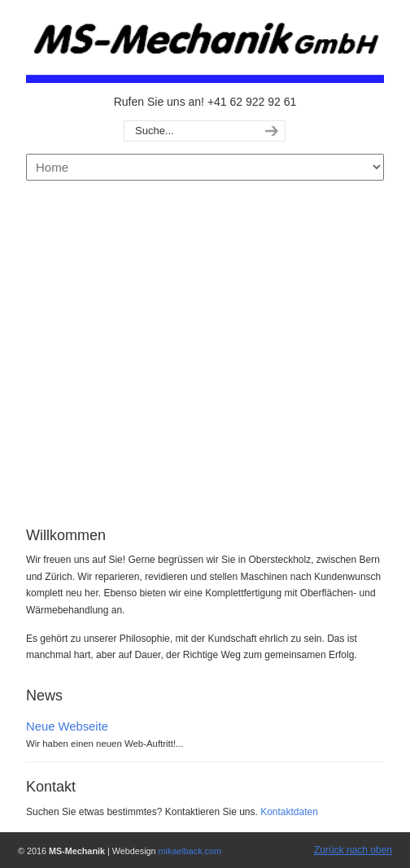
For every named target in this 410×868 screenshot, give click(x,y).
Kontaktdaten (289, 812)
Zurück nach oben (353, 850)
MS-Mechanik (205, 46)
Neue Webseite (67, 726)
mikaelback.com (190, 851)
